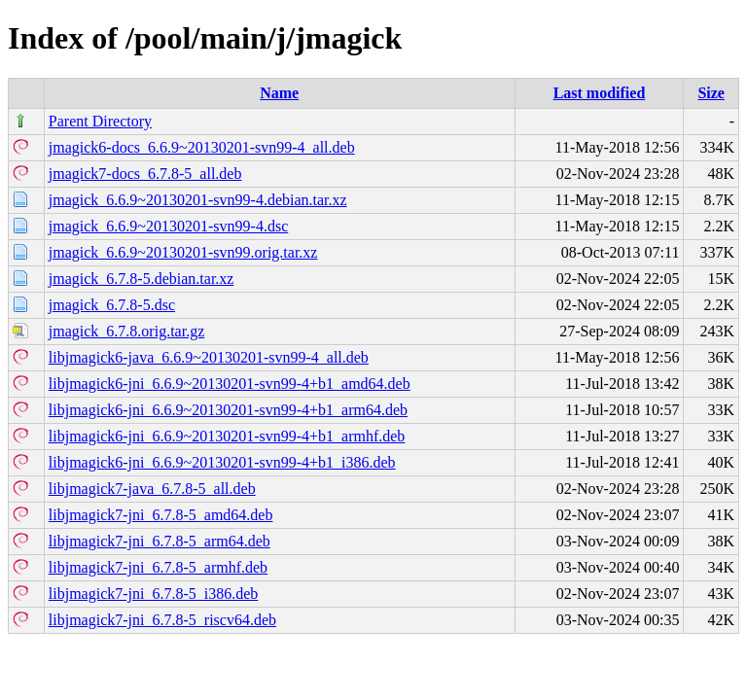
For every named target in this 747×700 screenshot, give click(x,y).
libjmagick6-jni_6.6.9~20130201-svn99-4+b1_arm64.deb (228, 410)
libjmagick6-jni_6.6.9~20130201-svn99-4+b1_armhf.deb (227, 436)
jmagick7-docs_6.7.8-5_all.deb (145, 174)
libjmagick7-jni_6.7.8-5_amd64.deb (161, 515)
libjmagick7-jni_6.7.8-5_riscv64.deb (162, 620)
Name (279, 93)
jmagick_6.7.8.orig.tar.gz (126, 331)
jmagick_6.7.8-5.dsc (112, 305)
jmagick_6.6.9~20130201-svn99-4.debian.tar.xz (198, 200)
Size (711, 93)
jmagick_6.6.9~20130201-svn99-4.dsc (168, 226)
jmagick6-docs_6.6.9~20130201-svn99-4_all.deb (202, 147)
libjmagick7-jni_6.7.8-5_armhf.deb (158, 567)
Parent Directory (100, 121)
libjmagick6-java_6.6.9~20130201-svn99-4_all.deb (209, 357)
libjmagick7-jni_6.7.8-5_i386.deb (154, 594)
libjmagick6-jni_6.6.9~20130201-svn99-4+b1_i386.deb (222, 462)
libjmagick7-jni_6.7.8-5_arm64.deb (160, 541)
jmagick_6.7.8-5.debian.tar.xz (142, 279)
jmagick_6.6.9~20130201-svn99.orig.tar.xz (183, 252)
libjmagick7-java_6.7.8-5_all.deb (152, 489)
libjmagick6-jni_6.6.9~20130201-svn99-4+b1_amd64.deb (230, 384)
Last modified (600, 93)
